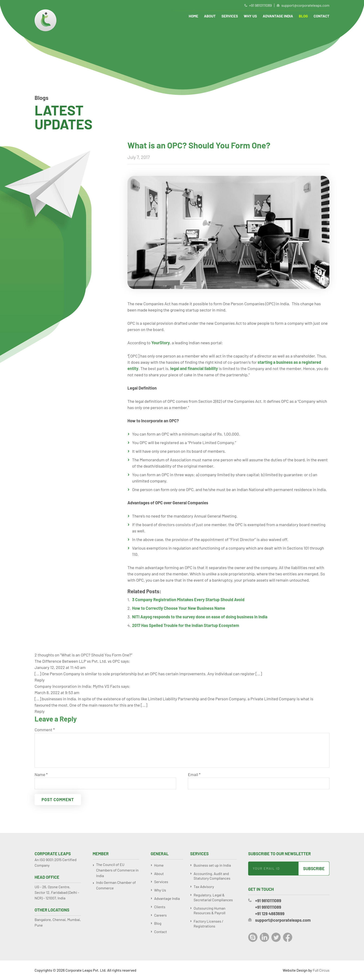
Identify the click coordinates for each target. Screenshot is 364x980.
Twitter (276, 937)
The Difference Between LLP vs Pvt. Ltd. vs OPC (77, 661)
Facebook (288, 937)
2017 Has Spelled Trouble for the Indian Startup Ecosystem (186, 625)
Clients (160, 907)
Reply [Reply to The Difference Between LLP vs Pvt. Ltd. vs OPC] (40, 680)
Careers (160, 915)
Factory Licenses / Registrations (208, 924)
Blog (303, 16)
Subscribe (314, 869)
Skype (253, 937)
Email (194, 774)
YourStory (161, 343)
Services (230, 16)
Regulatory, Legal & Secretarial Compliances (213, 897)
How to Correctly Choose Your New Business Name (179, 608)
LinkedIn (264, 937)
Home (193, 16)
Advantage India (278, 16)
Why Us (250, 16)
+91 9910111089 (268, 907)
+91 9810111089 (260, 5)
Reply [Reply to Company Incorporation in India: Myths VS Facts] (40, 711)
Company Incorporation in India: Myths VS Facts (77, 686)
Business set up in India (212, 865)
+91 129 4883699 (270, 914)
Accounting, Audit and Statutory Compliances (212, 876)
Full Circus (321, 970)
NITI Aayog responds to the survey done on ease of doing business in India (200, 617)
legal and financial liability (194, 368)
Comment (45, 730)
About (210, 16)
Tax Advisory (204, 887)
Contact (322, 16)
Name (41, 774)
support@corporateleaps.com (305, 5)
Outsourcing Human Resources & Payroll (210, 911)
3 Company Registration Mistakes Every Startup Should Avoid (188, 600)
